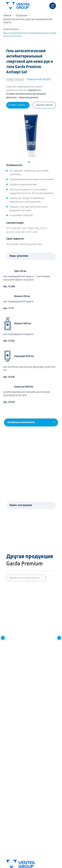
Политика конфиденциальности (25, 818)
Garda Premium (11, 29)
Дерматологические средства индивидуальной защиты (28, 21)
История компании (16, 804)
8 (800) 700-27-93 (24, 707)
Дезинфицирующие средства (22, 756)
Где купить (12, 788)
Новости (10, 799)
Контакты (11, 810)
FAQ (8, 783)
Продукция (21, 16)
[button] (18, 105)
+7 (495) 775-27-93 (25, 719)
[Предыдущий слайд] (3, 623)
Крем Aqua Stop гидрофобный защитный (31, 642)
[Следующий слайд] (59, 623)
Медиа (10, 794)
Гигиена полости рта (17, 770)
